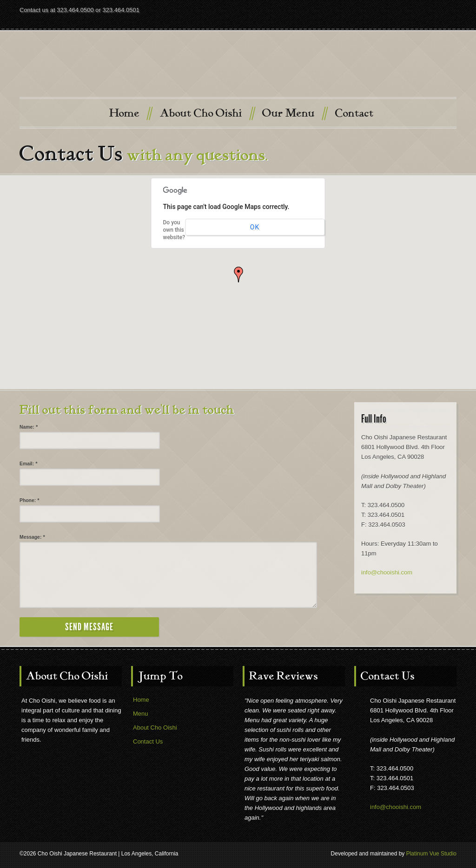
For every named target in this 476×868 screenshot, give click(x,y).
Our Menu (294, 113)
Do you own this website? (174, 230)
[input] (90, 441)
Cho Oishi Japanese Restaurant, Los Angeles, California (238, 67)
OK (255, 227)
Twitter (431, 20)
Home (130, 113)
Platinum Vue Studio (431, 854)
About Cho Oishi (207, 113)
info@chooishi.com (387, 572)
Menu (141, 714)
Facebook (448, 20)
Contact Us (148, 741)
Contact (354, 113)
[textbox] (168, 575)
